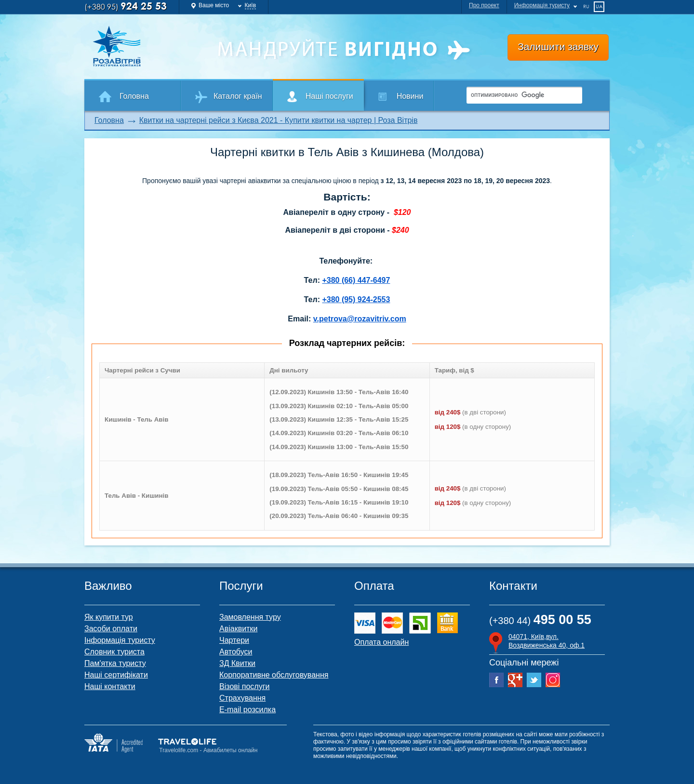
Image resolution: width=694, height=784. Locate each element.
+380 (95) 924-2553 (356, 299)
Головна (134, 96)
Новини (410, 96)
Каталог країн (238, 96)
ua (599, 6)
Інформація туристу (120, 640)
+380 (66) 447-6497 (356, 280)
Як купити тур (109, 617)
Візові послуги (244, 686)
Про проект (484, 5)
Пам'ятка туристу (115, 663)
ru (586, 6)
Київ (250, 5)
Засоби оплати (111, 629)
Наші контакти (110, 686)
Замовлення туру (250, 617)
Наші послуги (329, 96)
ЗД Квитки (237, 663)
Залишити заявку (558, 47)
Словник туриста (114, 652)
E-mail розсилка (247, 710)
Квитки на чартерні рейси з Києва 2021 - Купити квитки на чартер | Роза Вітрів (279, 120)
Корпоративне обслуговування (274, 675)
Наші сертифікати (116, 675)
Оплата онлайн (381, 642)
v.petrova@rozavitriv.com (360, 319)
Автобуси (236, 652)
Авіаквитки (238, 629)
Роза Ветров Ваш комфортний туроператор (147, 46)
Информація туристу (542, 5)
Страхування (242, 698)
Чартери (234, 640)
